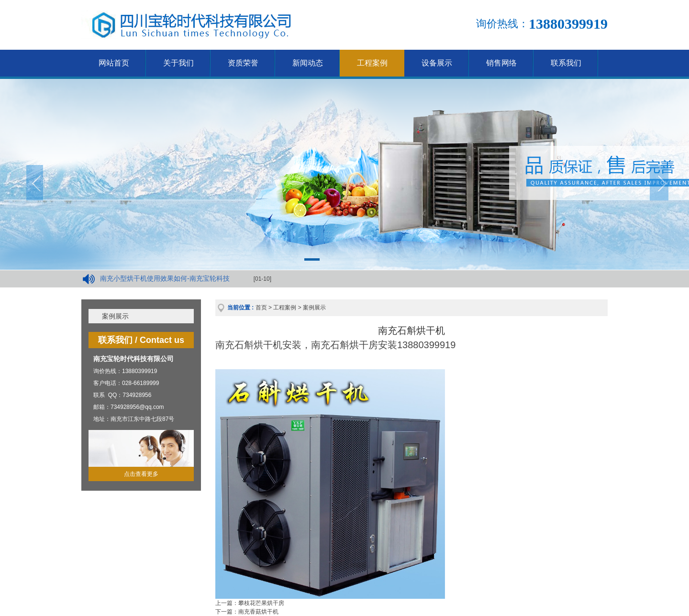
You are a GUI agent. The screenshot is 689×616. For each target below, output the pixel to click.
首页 (261, 308)
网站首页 (114, 63)
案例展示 (115, 316)
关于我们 (178, 63)
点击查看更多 (141, 474)
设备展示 (437, 63)
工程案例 (372, 63)
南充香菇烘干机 (258, 612)
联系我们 (566, 63)
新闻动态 (308, 63)
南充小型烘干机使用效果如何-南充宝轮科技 (165, 278)
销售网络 (501, 63)
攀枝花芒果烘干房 (261, 603)
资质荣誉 (243, 63)
